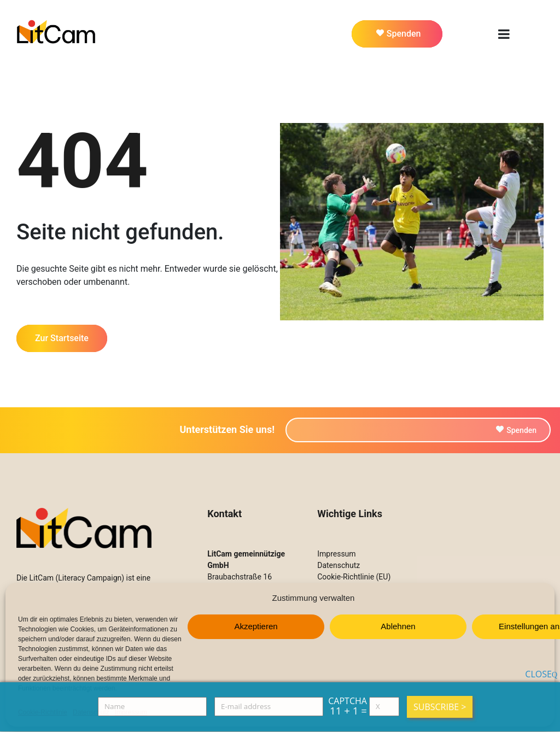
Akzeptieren (256, 626)
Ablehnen (398, 626)
